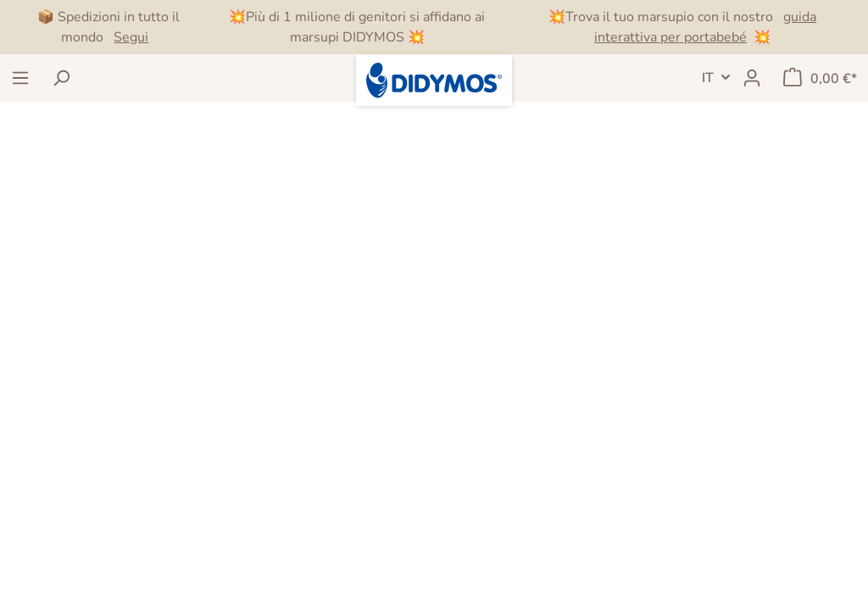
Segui (131, 37)
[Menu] (20, 78)
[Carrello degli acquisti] (820, 78)
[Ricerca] (61, 78)
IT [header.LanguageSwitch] (708, 78)
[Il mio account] (752, 78)
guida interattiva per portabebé (705, 27)
